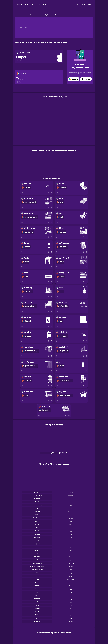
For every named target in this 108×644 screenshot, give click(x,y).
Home (34, 15)
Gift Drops (91, 5)
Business (85, 5)
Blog (75, 5)
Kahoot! (79, 5)
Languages (70, 5)
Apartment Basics (65, 15)
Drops (64, 5)
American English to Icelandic (48, 15)
